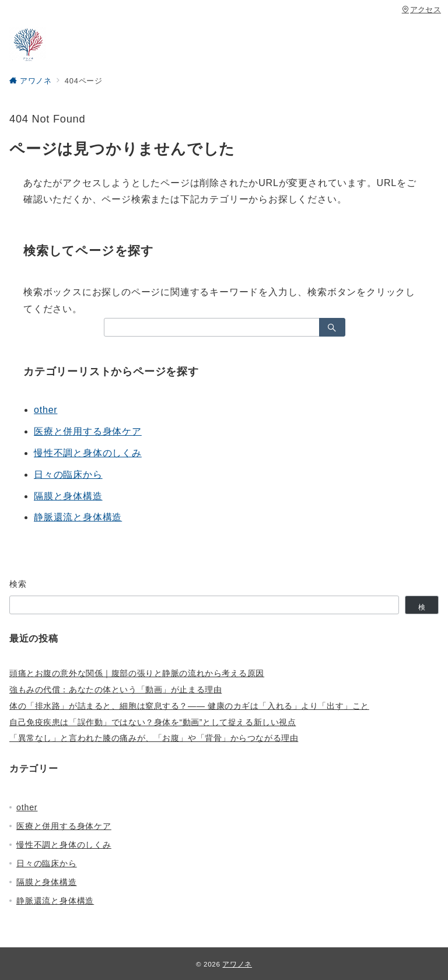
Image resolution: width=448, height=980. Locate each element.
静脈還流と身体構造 (78, 517)
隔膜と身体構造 (68, 496)
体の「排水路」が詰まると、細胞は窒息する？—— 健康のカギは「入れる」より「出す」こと (189, 706)
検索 (18, 584)
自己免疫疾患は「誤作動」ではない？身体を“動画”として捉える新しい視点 (153, 722)
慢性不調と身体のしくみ (88, 453)
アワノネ (237, 964)
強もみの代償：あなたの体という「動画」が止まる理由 (116, 689)
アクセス (421, 10)
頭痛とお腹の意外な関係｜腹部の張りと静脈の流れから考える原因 (137, 673)
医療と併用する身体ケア (88, 431)
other (45, 410)
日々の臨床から (68, 475)
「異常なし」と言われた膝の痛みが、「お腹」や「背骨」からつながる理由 (154, 738)
